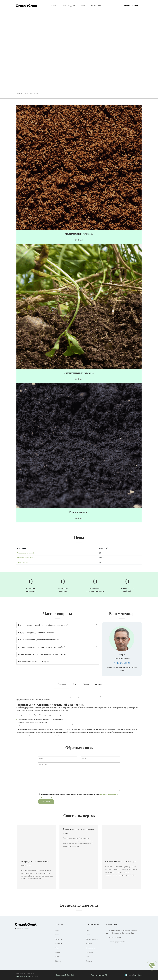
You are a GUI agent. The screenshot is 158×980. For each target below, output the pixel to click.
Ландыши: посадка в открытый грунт (121, 861)
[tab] (58, 625)
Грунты (53, 6)
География (89, 952)
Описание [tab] (62, 684)
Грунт (57, 930)
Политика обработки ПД (99, 975)
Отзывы (88, 935)
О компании (96, 6)
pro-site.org (139, 975)
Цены (88, 930)
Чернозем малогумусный (26, 553)
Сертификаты (90, 948)
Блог (87, 957)
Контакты (89, 961)
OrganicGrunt (27, 6)
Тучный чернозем (79, 512)
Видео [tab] (86, 684)
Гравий (58, 952)
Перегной (59, 944)
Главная (19, 93)
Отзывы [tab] (99, 684)
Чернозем (59, 939)
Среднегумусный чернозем (79, 373)
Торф (83, 6)
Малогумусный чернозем (79, 234)
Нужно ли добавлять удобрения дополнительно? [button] (58, 640)
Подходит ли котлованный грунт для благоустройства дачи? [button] (58, 625)
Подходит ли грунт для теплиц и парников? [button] (58, 632)
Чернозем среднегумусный (26, 558)
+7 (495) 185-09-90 (131, 6)
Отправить (46, 802)
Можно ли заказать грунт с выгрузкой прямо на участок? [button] (58, 654)
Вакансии (89, 944)
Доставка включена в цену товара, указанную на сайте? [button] (58, 647)
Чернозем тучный (23, 562)
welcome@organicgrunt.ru (117, 942)
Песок (57, 957)
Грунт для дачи (68, 6)
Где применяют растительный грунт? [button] (58, 662)
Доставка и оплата (92, 939)
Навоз (57, 948)
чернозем (27, 976)
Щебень (58, 961)
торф (22, 976)
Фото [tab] (75, 684)
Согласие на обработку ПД (65, 975)
